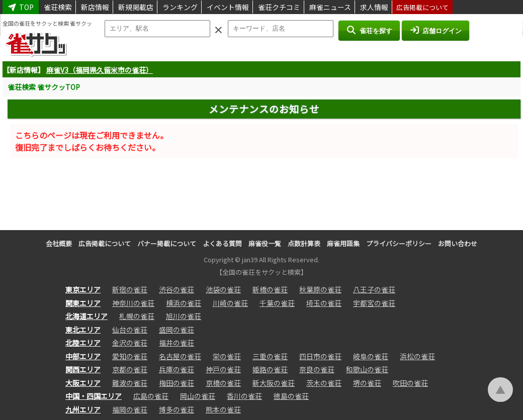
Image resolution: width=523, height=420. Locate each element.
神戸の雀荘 (223, 369)
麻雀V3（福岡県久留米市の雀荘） (100, 70)
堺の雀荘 (367, 383)
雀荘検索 (58, 7)
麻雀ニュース (330, 7)
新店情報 (95, 7)
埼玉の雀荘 (324, 303)
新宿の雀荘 (130, 289)
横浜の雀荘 (184, 303)
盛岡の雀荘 (177, 330)
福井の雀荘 (177, 343)
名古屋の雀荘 (180, 356)
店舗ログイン (435, 30)
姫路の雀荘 (270, 369)
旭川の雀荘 (184, 316)
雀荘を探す (369, 30)
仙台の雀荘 (130, 330)
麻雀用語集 (343, 243)
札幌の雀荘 (137, 316)
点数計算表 (304, 243)
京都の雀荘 (130, 369)
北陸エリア (83, 343)
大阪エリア (83, 383)
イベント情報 (228, 7)
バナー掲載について (167, 243)
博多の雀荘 (177, 409)
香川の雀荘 (244, 396)
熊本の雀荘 (223, 409)
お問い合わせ (458, 243)
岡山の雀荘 (198, 396)
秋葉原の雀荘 (320, 289)
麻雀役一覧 (265, 243)
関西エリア (83, 369)
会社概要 (59, 243)
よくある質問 (222, 243)
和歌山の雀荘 (367, 369)
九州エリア (83, 409)
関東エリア (83, 303)
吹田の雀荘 (410, 383)
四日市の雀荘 (320, 356)
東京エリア (83, 289)
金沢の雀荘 (130, 343)
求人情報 (374, 7)
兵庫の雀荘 (177, 369)
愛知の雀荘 (130, 356)
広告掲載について (422, 7)
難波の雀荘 (130, 383)
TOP (21, 7)
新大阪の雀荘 (274, 383)
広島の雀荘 (151, 396)
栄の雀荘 (227, 356)
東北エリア (83, 330)
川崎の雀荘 (230, 303)
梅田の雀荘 (177, 383)
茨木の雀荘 (324, 383)
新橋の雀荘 (270, 289)
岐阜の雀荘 (371, 356)
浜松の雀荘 (417, 356)
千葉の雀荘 (277, 303)
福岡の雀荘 (130, 409)
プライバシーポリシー (399, 243)
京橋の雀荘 (223, 383)
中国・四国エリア (94, 396)
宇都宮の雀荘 (374, 303)
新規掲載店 (136, 7)
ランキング (180, 7)
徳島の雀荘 (291, 396)
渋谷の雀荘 (177, 289)
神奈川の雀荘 (133, 303)
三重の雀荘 (270, 356)
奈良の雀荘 (317, 369)
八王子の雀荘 (374, 289)
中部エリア (83, 356)
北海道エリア (86, 316)
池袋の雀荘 (223, 289)
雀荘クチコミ (279, 7)
